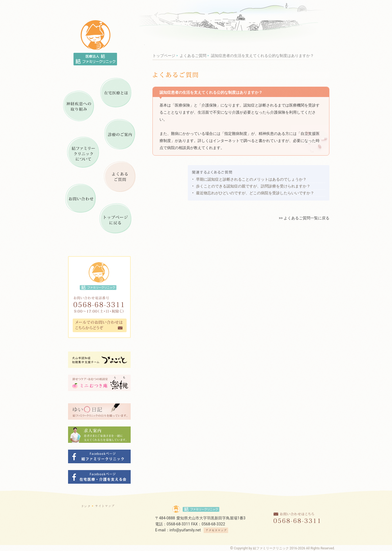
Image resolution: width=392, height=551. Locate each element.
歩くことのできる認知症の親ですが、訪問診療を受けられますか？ (253, 186)
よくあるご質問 (193, 56)
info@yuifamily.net (185, 530)
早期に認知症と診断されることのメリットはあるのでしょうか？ (251, 179)
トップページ (164, 56)
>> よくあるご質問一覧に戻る (304, 218)
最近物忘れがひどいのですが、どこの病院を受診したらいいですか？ (255, 193)
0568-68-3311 (178, 524)
